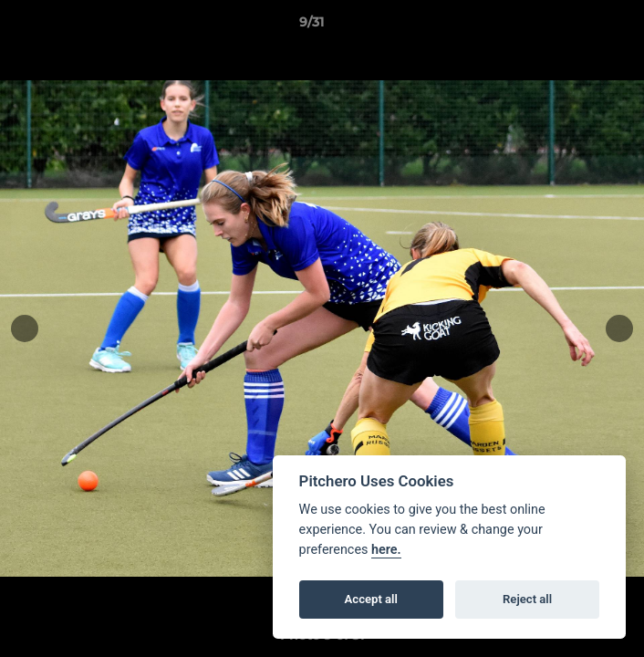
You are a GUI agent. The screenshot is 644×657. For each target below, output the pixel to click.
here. (386, 550)
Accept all (371, 599)
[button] (578, 26)
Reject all (527, 599)
